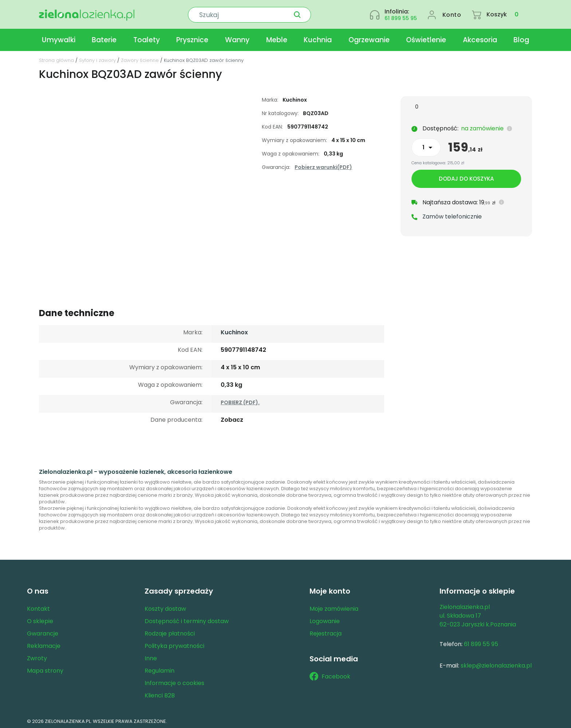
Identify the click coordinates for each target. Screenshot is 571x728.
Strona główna (56, 58)
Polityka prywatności (174, 644)
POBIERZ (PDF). (240, 400)
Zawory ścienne (140, 58)
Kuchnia (318, 38)
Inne (151, 656)
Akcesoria (480, 38)
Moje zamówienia (334, 607)
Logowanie (325, 619)
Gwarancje (43, 631)
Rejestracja (326, 631)
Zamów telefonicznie (452, 215)
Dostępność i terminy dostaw (187, 619)
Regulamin (160, 668)
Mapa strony (45, 668)
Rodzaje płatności (170, 631)
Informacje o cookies (174, 681)
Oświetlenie (426, 38)
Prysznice (192, 38)
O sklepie (40, 619)
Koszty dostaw (165, 607)
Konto (452, 13)
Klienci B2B (160, 693)
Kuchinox (234, 330)
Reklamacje (44, 644)
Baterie (104, 38)
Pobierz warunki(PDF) (323, 165)
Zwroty (37, 656)
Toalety (147, 38)
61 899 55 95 (401, 17)
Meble (277, 38)
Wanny (237, 38)
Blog (521, 38)
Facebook (330, 674)
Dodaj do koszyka (466, 177)
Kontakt (38, 607)
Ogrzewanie (369, 38)
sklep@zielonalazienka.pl (496, 663)
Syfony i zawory (97, 58)
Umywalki (59, 38)
